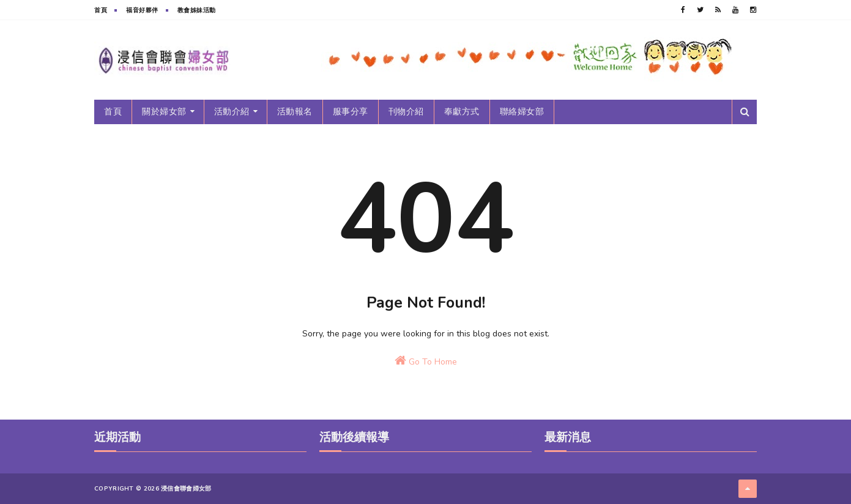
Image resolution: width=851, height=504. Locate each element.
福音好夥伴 (142, 10)
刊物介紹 (406, 112)
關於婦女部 (164, 112)
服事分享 (351, 112)
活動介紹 (232, 112)
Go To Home (426, 361)
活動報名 (295, 112)
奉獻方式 (462, 112)
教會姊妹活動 (197, 10)
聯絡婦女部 (522, 112)
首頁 (101, 10)
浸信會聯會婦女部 (186, 489)
